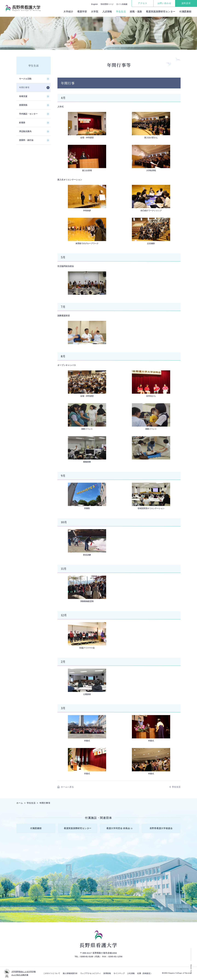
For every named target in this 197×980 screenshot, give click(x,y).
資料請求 (186, 3)
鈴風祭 (22, 123)
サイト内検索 (122, 4)
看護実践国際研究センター (161, 12)
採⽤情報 (107, 973)
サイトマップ (119, 973)
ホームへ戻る (67, 787)
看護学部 (82, 12)
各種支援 (23, 96)
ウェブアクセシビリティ (91, 973)
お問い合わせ (164, 3)
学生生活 (34, 66)
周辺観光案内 (25, 131)
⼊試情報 (107, 12)
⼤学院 (95, 12)
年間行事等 (24, 87)
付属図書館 (185, 12)
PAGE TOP (191, 969)
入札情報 (131, 973)
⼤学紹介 (68, 12)
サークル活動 (25, 79)
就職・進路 (136, 12)
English (94, 4)
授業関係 (23, 105)
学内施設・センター (28, 114)
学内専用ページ (107, 4)
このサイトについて (52, 973)
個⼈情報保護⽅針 (70, 973)
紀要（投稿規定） (145, 973)
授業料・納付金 (26, 140)
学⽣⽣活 (121, 12)
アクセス (142, 3)
